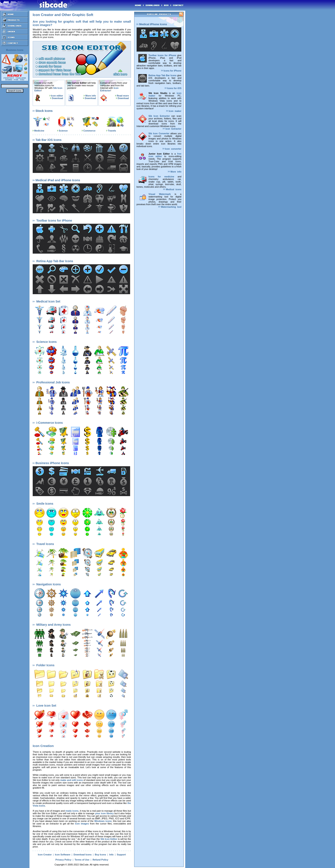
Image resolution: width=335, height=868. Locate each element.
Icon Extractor (109, 89)
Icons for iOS (173, 88)
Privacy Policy (63, 860)
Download (57, 98)
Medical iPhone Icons (152, 24)
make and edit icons (71, 780)
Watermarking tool (170, 207)
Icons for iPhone (171, 71)
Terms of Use (82, 860)
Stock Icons (43, 111)
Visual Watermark (160, 194)
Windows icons (103, 821)
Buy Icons (101, 855)
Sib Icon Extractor (159, 116)
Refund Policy (100, 860)
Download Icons (82, 855)
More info (91, 96)
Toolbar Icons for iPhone (162, 55)
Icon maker (174, 111)
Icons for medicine (161, 177)
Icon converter (172, 149)
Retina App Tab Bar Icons (162, 75)
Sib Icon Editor (109, 839)
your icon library (104, 813)
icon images (82, 824)
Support (121, 855)
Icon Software (63, 855)
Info (111, 855)
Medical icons (172, 189)
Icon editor (57, 96)
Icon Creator (45, 855)
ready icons (72, 811)
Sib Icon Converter (159, 133)
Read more (123, 96)
